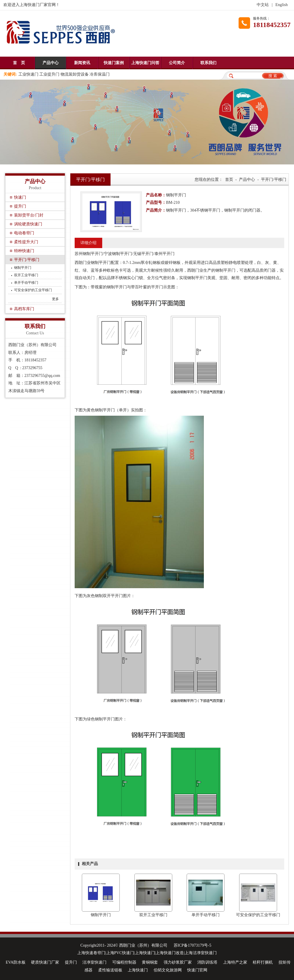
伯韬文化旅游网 (168, 970)
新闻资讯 (82, 63)
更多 (55, 299)
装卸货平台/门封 (29, 215)
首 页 (19, 63)
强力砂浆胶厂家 (178, 962)
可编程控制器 (124, 962)
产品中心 (51, 63)
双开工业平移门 (26, 275)
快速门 (20, 197)
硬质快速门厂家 (45, 962)
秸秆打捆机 (263, 962)
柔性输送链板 (110, 970)
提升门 (20, 206)
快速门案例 (114, 63)
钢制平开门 (23, 268)
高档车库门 (24, 309)
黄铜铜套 (150, 962)
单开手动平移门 (26, 283)
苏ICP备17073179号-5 (193, 945)
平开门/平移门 (27, 260)
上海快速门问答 (145, 63)
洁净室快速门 (94, 962)
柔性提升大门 (26, 242)
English (282, 5)
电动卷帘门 (24, 233)
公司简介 (177, 63)
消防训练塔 (207, 962)
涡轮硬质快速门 (28, 224)
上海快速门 (138, 970)
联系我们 (208, 63)
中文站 (263, 5)
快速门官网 (197, 970)
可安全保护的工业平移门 (33, 290)
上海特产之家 (235, 962)
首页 (229, 180)
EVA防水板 (16, 962)
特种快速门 (24, 251)
